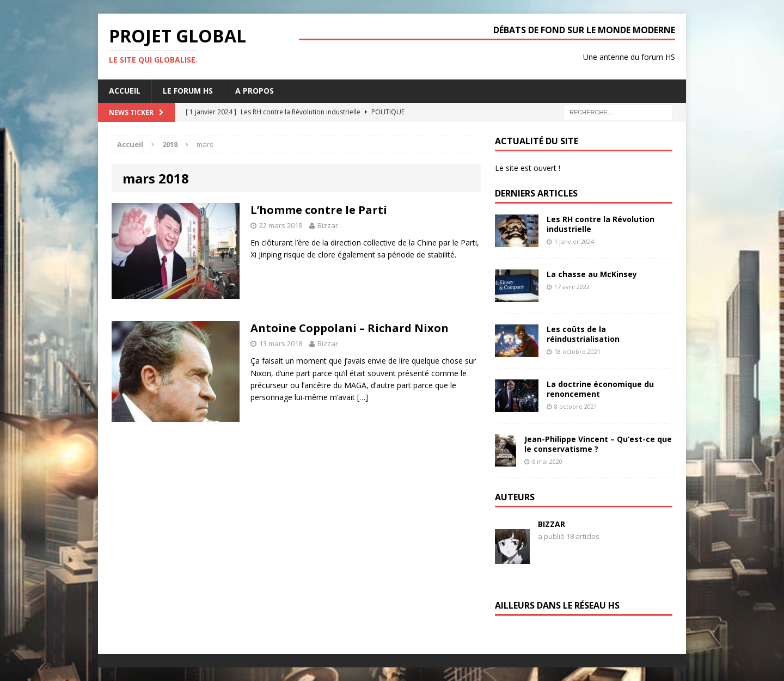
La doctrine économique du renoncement (600, 389)
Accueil (125, 91)
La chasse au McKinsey (592, 274)
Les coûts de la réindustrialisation (583, 334)
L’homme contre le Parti (319, 210)
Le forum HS (188, 91)
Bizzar (328, 225)
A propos (255, 91)
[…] (363, 397)
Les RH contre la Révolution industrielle (601, 224)
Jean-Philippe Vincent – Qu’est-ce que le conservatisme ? (598, 444)
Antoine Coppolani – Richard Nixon (350, 328)
